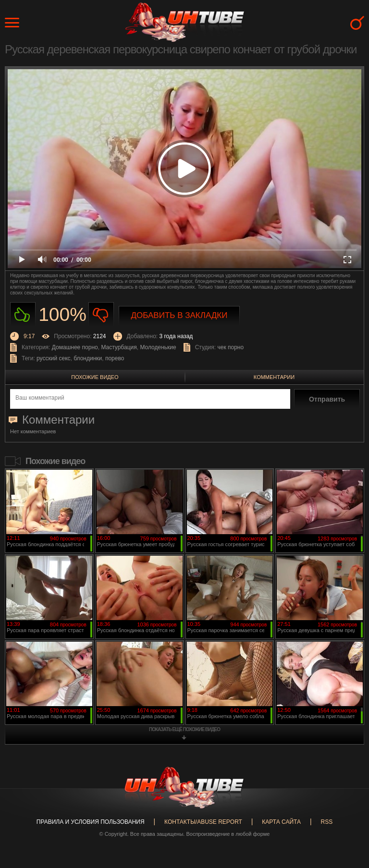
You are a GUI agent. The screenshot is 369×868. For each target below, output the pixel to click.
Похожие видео (95, 377)
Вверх (347, 817)
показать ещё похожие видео (184, 729)
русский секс (53, 358)
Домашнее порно (75, 347)
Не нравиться (101, 315)
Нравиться (23, 315)
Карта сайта (281, 822)
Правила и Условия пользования (91, 822)
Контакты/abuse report (203, 822)
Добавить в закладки (179, 315)
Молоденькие (158, 347)
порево (115, 358)
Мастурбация (119, 347)
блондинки (88, 358)
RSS (326, 822)
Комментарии (274, 377)
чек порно (230, 347)
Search (357, 23)
